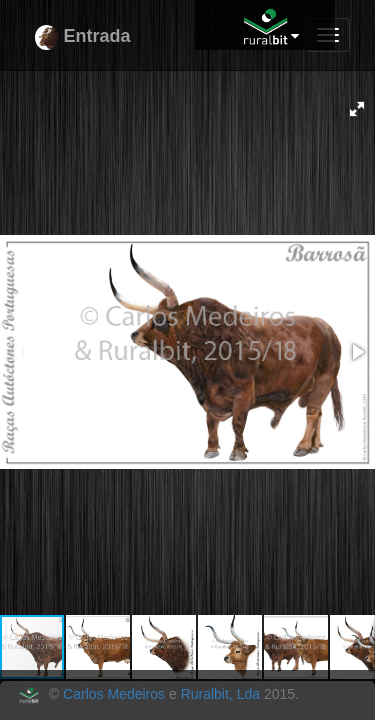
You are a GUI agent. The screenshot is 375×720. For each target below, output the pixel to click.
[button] (357, 109)
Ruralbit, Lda (220, 694)
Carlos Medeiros (114, 694)
